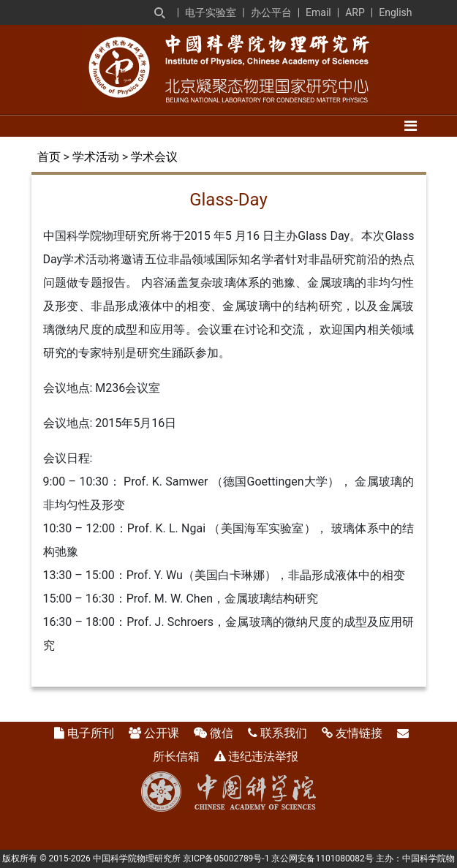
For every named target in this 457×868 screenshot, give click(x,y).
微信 (222, 733)
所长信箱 (176, 756)
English (395, 12)
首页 (49, 157)
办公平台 (271, 12)
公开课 (162, 733)
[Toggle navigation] (411, 126)
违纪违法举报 (263, 756)
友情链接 (359, 733)
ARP (355, 12)
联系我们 (284, 733)
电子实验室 (211, 12)
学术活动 (96, 157)
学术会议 (154, 157)
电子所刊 (91, 733)
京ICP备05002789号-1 (226, 858)
